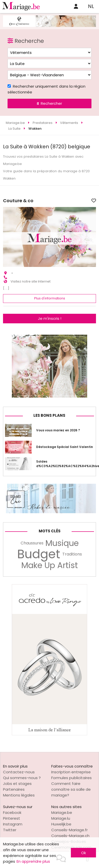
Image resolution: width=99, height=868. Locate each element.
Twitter (10, 830)
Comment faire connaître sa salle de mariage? (71, 789)
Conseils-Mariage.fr (69, 830)
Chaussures (32, 543)
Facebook (12, 812)
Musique (62, 543)
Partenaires (14, 789)
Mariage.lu (61, 818)
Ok (84, 853)
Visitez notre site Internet (31, 281)
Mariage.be (62, 812)
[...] (6, 288)
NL (91, 6)
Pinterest (12, 818)
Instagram (13, 824)
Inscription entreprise (71, 772)
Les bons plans (49, 415)
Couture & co (18, 201)
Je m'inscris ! (50, 318)
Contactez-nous (19, 772)
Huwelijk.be (61, 824)
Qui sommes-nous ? (22, 778)
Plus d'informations (50, 298)
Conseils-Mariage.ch (70, 836)
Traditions (72, 554)
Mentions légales (19, 795)
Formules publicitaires (71, 778)
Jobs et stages (17, 784)
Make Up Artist (50, 565)
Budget (39, 554)
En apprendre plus (33, 861)
